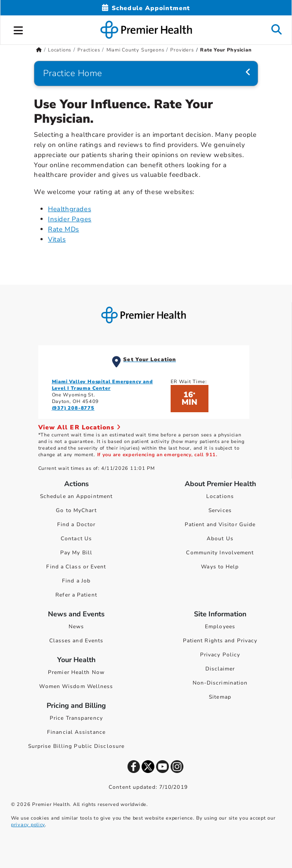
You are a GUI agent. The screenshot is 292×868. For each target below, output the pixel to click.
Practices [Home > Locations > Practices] (89, 50)
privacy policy (28, 825)
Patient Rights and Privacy (220, 641)
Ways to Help (220, 567)
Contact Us (76, 538)
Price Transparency (76, 718)
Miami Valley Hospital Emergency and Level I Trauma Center (102, 385)
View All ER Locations (80, 427)
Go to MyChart (76, 510)
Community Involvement (220, 553)
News (76, 626)
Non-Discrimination (220, 683)
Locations (220, 496)
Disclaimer (220, 669)
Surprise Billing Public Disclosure (76, 746)
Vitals (57, 239)
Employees (220, 626)
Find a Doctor (76, 524)
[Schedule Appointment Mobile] (146, 8)
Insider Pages (70, 219)
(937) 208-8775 (73, 408)
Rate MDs (64, 229)
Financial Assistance (76, 732)
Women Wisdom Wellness (76, 686)
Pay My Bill (76, 553)
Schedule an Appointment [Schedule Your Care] (76, 496)
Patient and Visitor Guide (220, 524)
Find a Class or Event (76, 567)
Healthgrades (69, 209)
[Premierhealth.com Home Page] (39, 50)
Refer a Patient (76, 595)
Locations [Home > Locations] (60, 50)
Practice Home (73, 73)
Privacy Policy (220, 655)
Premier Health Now (76, 672)
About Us (220, 538)
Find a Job (76, 581)
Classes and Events (77, 641)
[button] (18, 29)
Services (220, 510)
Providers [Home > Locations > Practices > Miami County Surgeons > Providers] (182, 50)
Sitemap (220, 697)
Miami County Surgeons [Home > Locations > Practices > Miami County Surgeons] (135, 50)
